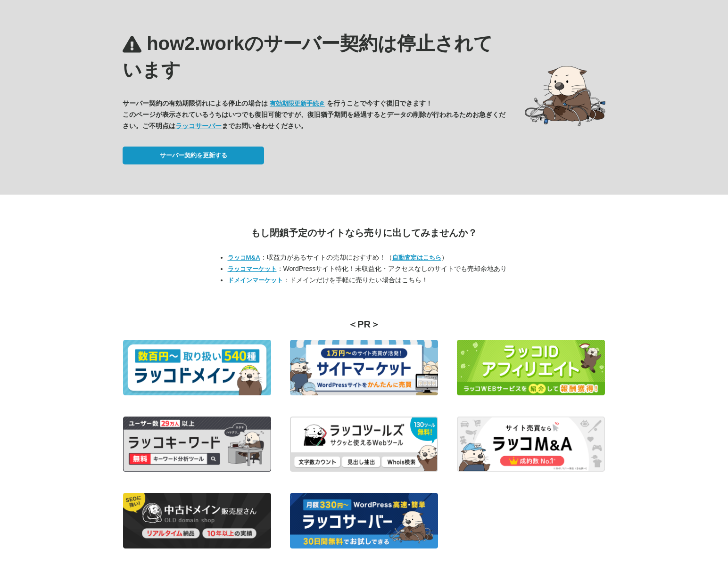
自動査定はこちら (417, 258)
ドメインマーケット (255, 280)
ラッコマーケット (252, 269)
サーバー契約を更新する (194, 155)
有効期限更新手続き (297, 103)
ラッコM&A (244, 258)
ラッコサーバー (199, 126)
